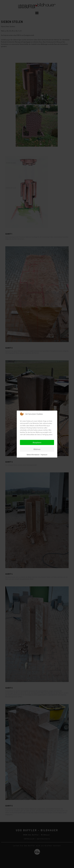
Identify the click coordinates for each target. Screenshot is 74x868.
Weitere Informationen (33, 455)
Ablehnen (37, 449)
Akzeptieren (37, 442)
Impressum (44, 455)
